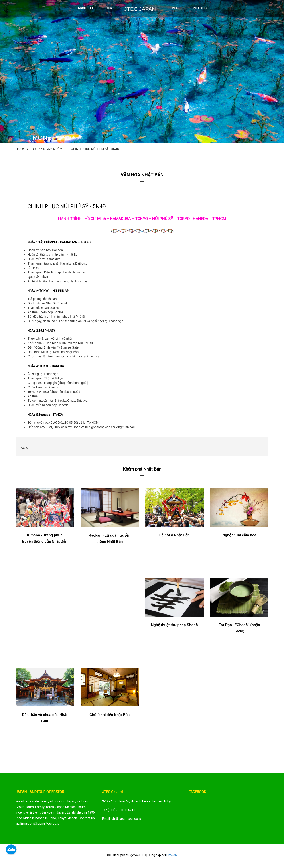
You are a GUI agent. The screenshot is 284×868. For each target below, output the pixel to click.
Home (20, 149)
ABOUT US (85, 8)
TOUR (108, 8)
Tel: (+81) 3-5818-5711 (119, 810)
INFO (175, 8)
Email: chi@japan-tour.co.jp (122, 819)
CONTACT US (199, 8)
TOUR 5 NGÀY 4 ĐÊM (47, 149)
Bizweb (172, 855)
